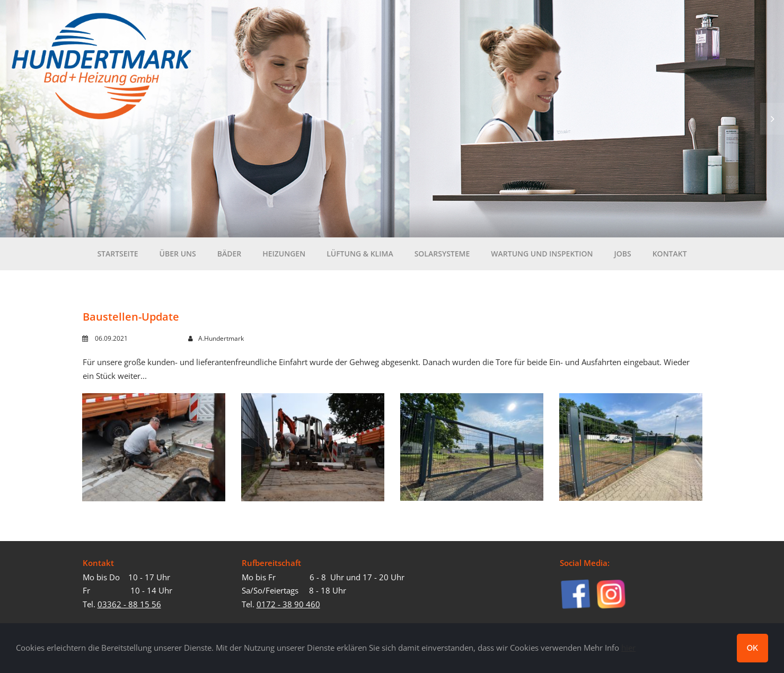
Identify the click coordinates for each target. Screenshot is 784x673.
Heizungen (284, 257)
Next (772, 119)
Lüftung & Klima (360, 254)
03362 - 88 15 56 (129, 604)
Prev (12, 119)
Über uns (178, 257)
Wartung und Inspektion (542, 257)
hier (628, 648)
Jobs (623, 257)
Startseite (117, 254)
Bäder (230, 257)
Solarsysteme (442, 254)
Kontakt (670, 254)
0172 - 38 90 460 (288, 604)
